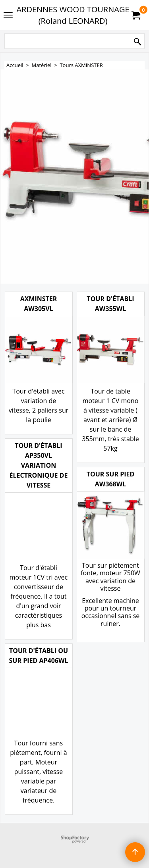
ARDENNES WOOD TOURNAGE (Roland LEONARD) (73, 15)
